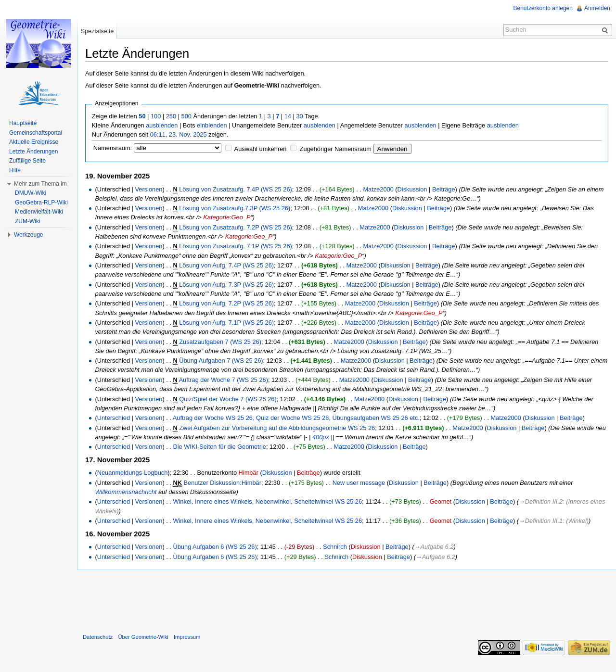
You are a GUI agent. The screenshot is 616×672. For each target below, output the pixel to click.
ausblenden (162, 125)
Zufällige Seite (27, 161)
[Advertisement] (346, 599)
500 (186, 116)
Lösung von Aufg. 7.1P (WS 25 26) (226, 323)
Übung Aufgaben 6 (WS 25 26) (215, 547)
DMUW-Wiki (31, 193)
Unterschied (114, 418)
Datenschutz (98, 637)
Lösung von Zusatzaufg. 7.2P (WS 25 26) (236, 227)
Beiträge (444, 189)
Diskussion (412, 189)
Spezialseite (97, 31)
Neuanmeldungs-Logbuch (133, 473)
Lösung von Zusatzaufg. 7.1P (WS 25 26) (236, 246)
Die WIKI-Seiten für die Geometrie (219, 447)
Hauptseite (23, 123)
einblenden (212, 125)
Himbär (249, 473)
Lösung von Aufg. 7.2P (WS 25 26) (226, 303)
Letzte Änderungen (33, 152)
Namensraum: (113, 148)
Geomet (441, 501)
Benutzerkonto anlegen (543, 8)
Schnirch (335, 547)
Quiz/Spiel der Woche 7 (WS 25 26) (228, 399)
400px (321, 437)
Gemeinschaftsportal (36, 133)
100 (156, 116)
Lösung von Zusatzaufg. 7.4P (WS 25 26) (236, 189)
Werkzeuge (28, 235)
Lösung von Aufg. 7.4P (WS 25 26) (226, 265)
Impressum (187, 637)
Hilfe (15, 170)
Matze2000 (378, 189)
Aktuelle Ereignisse (34, 142)
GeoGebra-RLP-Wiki (41, 203)
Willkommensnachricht (126, 492)
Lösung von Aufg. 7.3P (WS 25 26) (226, 285)
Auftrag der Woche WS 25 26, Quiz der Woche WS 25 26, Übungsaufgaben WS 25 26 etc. (296, 418)
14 (288, 116)
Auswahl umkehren (261, 149)
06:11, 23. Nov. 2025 (179, 134)
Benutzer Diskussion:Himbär (223, 483)
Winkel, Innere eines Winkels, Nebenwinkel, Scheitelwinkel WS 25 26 (267, 501)
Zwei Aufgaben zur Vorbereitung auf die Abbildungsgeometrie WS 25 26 (277, 428)
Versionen (148, 189)
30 (299, 116)
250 (171, 116)
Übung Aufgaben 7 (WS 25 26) (221, 361)
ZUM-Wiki (28, 221)
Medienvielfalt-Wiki (39, 212)
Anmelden (597, 8)
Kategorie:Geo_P (227, 217)
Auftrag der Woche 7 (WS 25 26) (224, 380)
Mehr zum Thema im (40, 184)
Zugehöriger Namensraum (336, 149)
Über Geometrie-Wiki (143, 637)
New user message (359, 483)
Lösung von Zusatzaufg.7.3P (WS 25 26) (235, 208)
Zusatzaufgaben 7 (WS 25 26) (220, 342)
